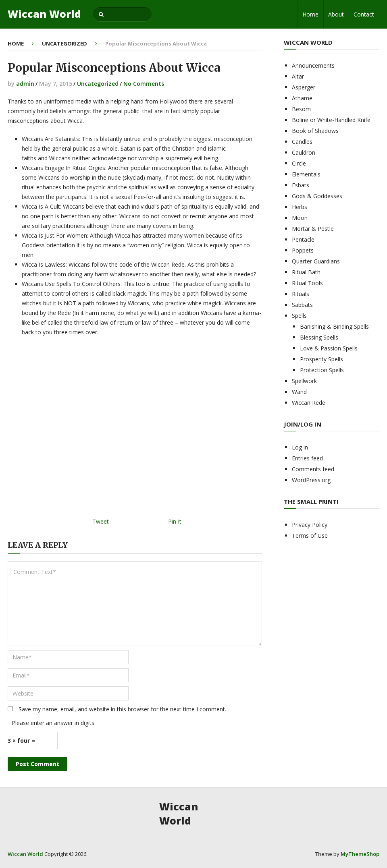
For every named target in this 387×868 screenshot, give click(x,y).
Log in (300, 447)
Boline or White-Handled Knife (331, 120)
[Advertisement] (135, 430)
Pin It (175, 521)
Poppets (303, 250)
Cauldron (304, 152)
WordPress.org (311, 480)
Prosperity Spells (321, 359)
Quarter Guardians (316, 261)
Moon (300, 218)
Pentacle (303, 239)
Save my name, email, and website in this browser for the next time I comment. (122, 709)
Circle (299, 163)
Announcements (313, 65)
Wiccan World (44, 14)
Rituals (301, 294)
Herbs (300, 207)
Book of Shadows (315, 131)
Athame (302, 98)
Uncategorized (64, 44)
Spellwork (304, 381)
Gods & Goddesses (317, 196)
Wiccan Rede (309, 403)
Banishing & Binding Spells (334, 326)
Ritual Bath (306, 272)
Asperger (304, 87)
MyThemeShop (360, 854)
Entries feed (307, 458)
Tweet (101, 521)
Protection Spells (322, 370)
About (336, 14)
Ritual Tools (307, 283)
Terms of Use (310, 536)
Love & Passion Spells (329, 348)
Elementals (306, 174)
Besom (301, 109)
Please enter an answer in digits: (54, 723)
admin (25, 84)
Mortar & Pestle (313, 229)
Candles (302, 142)
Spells (299, 316)
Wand (299, 392)
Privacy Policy (310, 525)
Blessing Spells (319, 337)
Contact (364, 14)
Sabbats (302, 305)
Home (310, 14)
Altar (298, 76)
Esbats (301, 185)
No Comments (144, 84)
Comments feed (313, 469)
